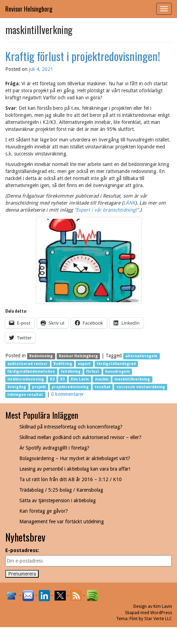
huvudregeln (118, 371)
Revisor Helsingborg (29, 9)
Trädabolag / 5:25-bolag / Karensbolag (61, 490)
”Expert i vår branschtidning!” (106, 210)
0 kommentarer (67, 394)
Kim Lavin (80, 379)
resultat (103, 387)
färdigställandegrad (116, 364)
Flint (134, 619)
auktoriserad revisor (27, 364)
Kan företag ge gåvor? (44, 511)
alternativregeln (141, 356)
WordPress (161, 613)
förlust (93, 371)
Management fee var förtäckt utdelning (62, 522)
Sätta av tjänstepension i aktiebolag (58, 500)
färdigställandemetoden (31, 371)
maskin (102, 379)
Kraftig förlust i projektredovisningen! (83, 56)
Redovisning (41, 356)
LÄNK (129, 203)
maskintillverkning (132, 379)
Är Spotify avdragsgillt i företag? (54, 448)
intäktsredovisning (26, 379)
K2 (52, 379)
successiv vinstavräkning (141, 387)
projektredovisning (70, 387)
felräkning (71, 371)
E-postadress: (22, 550)
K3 (62, 379)
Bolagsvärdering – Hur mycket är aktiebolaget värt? (75, 458)
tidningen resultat (25, 395)
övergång (17, 387)
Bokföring (63, 364)
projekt (39, 387)
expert (84, 364)
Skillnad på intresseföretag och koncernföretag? (71, 427)
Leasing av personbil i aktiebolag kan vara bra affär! (75, 469)
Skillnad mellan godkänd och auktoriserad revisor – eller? (80, 437)
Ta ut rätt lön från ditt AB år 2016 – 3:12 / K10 (71, 479)
